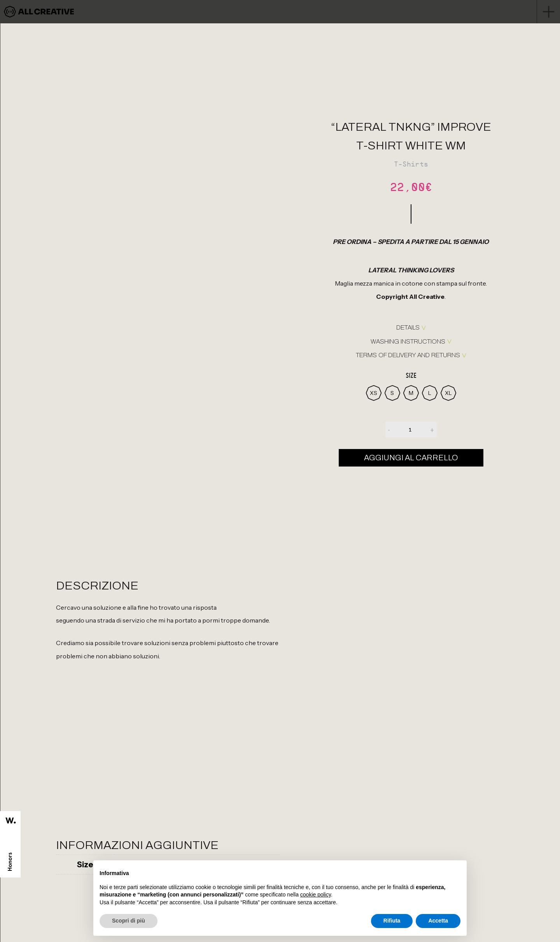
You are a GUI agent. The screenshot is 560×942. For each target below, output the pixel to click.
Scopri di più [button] (129, 921)
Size (411, 376)
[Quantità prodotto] (410, 430)
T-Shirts (411, 164)
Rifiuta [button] (392, 921)
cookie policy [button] (316, 895)
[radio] (374, 393)
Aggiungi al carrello (411, 458)
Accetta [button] (438, 921)
